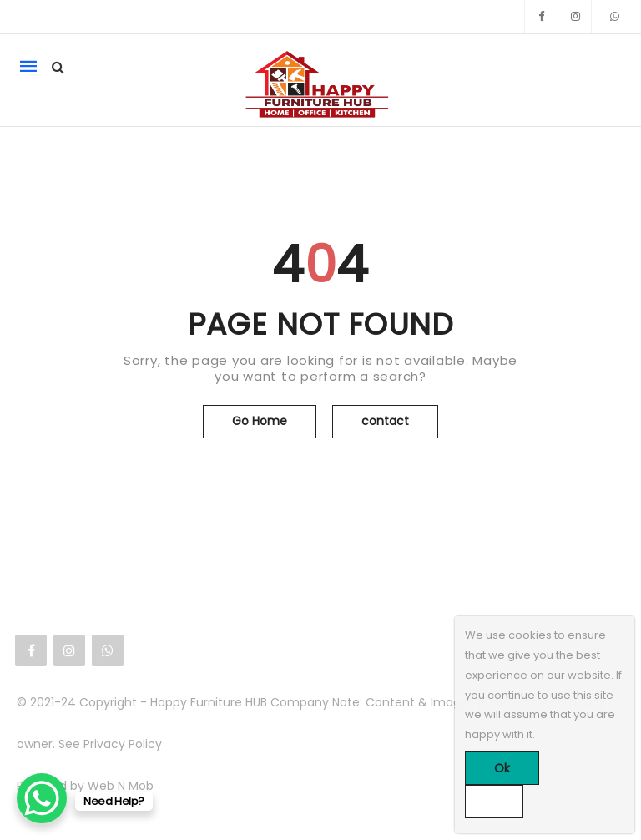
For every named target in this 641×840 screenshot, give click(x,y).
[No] (494, 802)
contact (385, 421)
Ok (502, 768)
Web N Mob (121, 786)
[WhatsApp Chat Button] (42, 798)
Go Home (260, 421)
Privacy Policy (123, 744)
